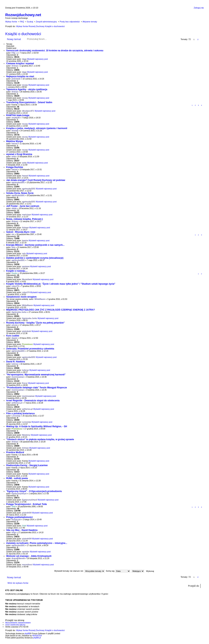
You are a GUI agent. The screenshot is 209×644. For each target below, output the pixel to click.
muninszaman (18, 377)
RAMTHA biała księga (18, 115)
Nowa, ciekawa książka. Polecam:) (25, 219)
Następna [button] (202, 39)
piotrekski (16, 79)
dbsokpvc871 (28, 111)
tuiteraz (15, 364)
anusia (14, 325)
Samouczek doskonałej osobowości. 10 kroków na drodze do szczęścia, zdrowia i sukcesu (55, 51)
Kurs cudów (13, 336)
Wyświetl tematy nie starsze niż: (79, 571)
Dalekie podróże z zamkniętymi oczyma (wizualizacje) (35, 258)
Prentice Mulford (15, 452)
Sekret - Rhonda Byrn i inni (21, 232)
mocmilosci (27, 565)
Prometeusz (28, 344)
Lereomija (16, 416)
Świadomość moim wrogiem (21, 297)
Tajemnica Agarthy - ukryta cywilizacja (27, 89)
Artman (15, 66)
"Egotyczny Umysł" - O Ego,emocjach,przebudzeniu (34, 491)
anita (14, 157)
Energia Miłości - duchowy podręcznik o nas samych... (35, 245)
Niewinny (26, 435)
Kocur (25, 383)
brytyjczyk (16, 520)
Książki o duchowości (23, 34)
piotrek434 (27, 513)
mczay (25, 85)
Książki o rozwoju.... (17, 271)
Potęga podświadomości (19, 517)
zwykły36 (16, 118)
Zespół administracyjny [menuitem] (46, 22)
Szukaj (57, 39)
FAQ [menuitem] (22, 22)
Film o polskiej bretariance (20, 413)
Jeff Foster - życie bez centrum (23, 206)
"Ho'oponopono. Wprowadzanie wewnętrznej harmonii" (36, 375)
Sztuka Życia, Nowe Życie (20, 193)
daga (24, 59)
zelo (13, 247)
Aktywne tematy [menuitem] (90, 22)
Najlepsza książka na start (20, 76)
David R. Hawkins (16, 362)
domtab (15, 131)
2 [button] (198, 39)
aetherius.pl (17, 403)
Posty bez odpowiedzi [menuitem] (70, 22)
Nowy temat (14, 39)
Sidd (14, 507)
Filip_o (14, 53)
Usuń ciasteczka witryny (15, 625)
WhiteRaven (40, 299)
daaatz (14, 338)
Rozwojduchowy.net (23, 15)
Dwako (14, 273)
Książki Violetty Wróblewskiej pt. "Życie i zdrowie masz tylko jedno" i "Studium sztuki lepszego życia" (61, 284)
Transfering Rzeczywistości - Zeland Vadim (29, 102)
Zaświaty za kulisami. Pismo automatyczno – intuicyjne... (37, 543)
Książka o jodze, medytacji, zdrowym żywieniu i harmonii (37, 128)
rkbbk (14, 208)
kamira (25, 241)
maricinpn (27, 215)
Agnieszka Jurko (19, 312)
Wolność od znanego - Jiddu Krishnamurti (29, 556)
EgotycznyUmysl (19, 494)
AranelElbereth (18, 558)
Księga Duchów (15, 167)
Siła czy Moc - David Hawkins (22, 530)
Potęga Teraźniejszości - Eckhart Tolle (27, 504)
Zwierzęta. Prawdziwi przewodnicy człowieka (30, 349)
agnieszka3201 (18, 183)
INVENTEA (37, 636)
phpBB (27, 634)
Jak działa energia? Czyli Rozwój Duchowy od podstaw (36, 180)
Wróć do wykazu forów (18, 583)
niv (13, 234)
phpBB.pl (37, 638)
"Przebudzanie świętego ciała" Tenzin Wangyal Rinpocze (37, 388)
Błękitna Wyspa (14, 141)
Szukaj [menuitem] (30, 22)
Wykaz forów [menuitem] (11, 22)
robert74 (15, 286)
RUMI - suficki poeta (17, 478)
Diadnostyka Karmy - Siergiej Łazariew (27, 465)
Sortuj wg (118, 571)
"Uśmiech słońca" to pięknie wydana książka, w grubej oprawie (40, 439)
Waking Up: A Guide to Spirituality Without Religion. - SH (37, 426)
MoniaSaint (27, 279)
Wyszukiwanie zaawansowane (63, 39)
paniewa (26, 266)
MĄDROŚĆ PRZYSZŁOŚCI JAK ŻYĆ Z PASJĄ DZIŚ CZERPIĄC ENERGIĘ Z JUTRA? (51, 310)
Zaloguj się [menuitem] (199, 8)
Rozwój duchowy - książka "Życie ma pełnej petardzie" (35, 323)
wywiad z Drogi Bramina (19, 154)
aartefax (26, 552)
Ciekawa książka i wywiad (20, 63)
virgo (14, 533)
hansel (14, 144)
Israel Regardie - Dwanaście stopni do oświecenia (33, 401)
